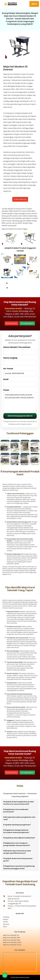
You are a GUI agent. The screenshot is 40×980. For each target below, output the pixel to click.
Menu (34, 4)
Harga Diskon (27, 323)
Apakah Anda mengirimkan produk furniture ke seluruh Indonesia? (19, 803)
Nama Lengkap (20, 361)
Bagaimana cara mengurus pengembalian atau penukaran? (17, 844)
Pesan (20, 400)
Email (20, 382)
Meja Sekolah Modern (23, 977)
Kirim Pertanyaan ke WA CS (20, 416)
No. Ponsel (20, 372)
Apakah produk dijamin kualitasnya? (19, 838)
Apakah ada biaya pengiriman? (17, 825)
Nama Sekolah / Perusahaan (20, 350)
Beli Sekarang (20, 199)
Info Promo (12, 323)
